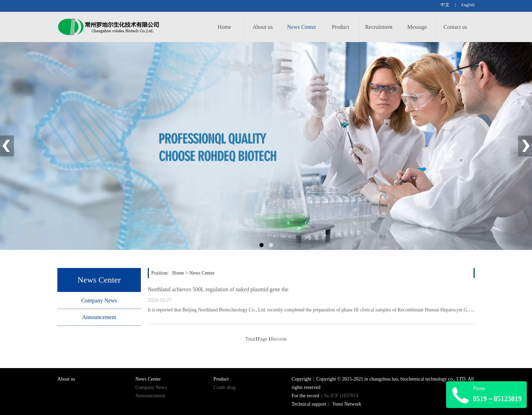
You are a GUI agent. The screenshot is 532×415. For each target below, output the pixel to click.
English (468, 5)
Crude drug (224, 387)
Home (224, 27)
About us (263, 27)
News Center (302, 27)
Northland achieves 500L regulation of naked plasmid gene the (218, 289)
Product (341, 27)
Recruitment (379, 27)
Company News (99, 300)
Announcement (99, 317)
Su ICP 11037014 (341, 396)
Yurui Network (347, 404)
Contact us (456, 27)
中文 (446, 5)
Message (417, 27)
